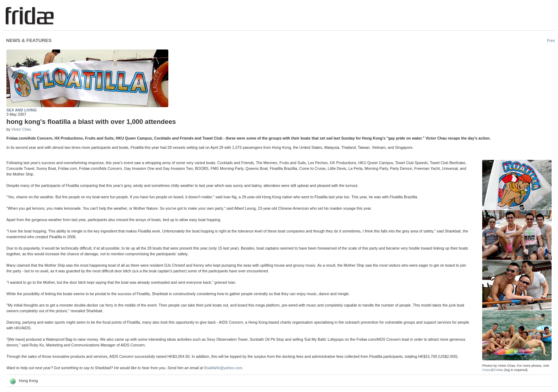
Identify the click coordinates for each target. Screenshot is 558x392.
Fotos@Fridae (493, 370)
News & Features (29, 40)
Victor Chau (21, 129)
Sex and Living (22, 110)
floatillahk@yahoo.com (223, 368)
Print (551, 41)
